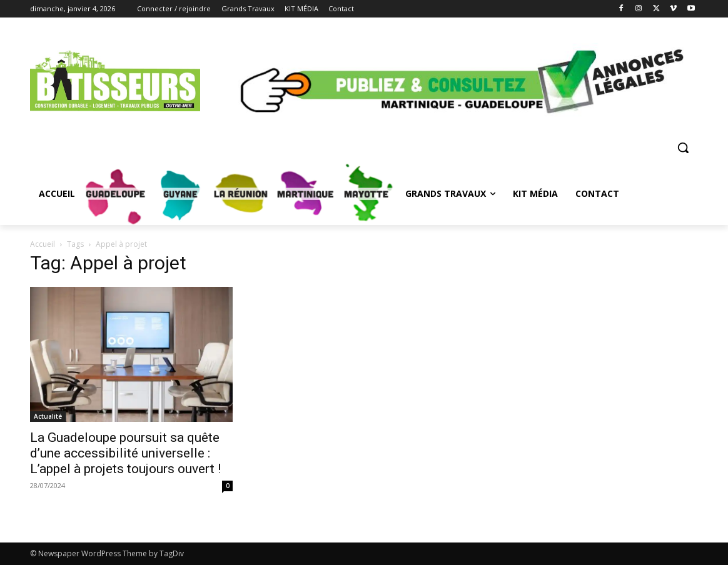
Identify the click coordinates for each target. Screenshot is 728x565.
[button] (683, 147)
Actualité (48, 416)
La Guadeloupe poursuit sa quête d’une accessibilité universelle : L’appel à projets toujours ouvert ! (125, 453)
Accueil (43, 244)
